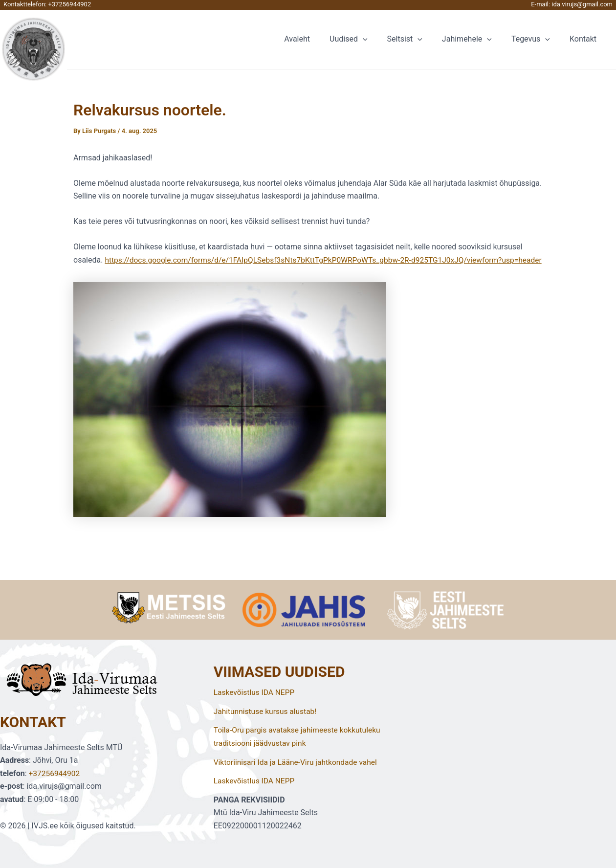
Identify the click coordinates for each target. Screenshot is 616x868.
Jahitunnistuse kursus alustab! (267, 712)
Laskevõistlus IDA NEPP (255, 693)
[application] (380, 39)
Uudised (366, 39)
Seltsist (418, 39)
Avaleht (319, 39)
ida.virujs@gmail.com (582, 4)
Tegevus (537, 39)
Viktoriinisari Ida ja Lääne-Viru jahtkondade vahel (298, 762)
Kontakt (585, 39)
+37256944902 (69, 4)
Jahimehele (477, 39)
